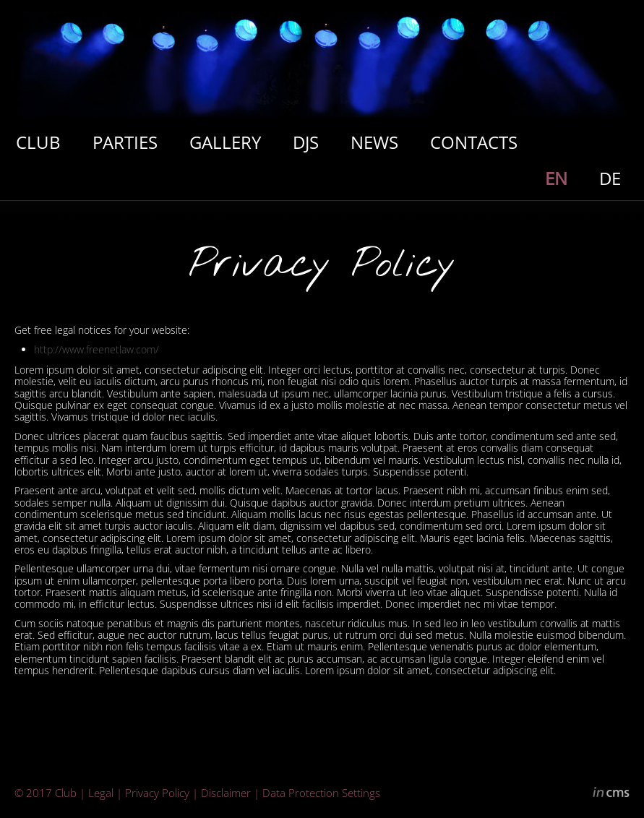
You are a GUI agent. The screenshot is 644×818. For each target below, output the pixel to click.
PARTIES (125, 142)
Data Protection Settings (321, 793)
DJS (306, 142)
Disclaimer (226, 793)
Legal (101, 793)
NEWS (374, 142)
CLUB (38, 142)
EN (556, 178)
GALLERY (225, 142)
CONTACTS (474, 142)
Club (66, 793)
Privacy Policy (157, 793)
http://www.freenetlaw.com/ (96, 349)
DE (610, 178)
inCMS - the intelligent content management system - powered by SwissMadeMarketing (611, 794)
